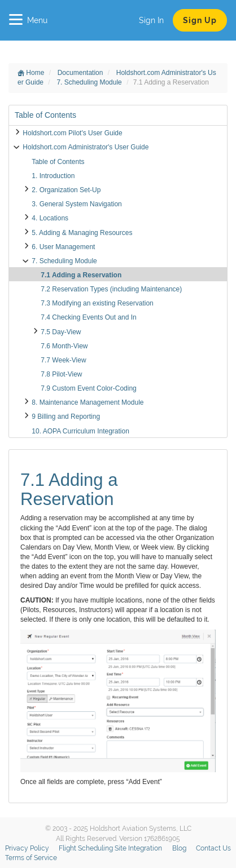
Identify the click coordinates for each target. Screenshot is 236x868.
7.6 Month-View (64, 346)
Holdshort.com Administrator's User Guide (86, 147)
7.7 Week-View (63, 360)
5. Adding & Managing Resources (82, 233)
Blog (179, 848)
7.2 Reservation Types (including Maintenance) (111, 289)
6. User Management (63, 247)
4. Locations (50, 218)
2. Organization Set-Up (66, 190)
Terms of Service (31, 858)
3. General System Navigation (77, 204)
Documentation (81, 73)
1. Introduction (53, 176)
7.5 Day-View (61, 332)
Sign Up (200, 20)
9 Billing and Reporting (66, 417)
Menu (28, 20)
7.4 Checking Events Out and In (88, 317)
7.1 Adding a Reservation (81, 275)
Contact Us (213, 848)
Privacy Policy (27, 848)
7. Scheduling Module (90, 82)
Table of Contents (58, 162)
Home (31, 73)
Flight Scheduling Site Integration (110, 848)
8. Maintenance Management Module (88, 402)
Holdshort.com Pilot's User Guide (72, 133)
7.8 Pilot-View (61, 374)
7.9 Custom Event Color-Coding (88, 388)
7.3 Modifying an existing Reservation (97, 303)
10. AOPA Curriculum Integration (80, 431)
